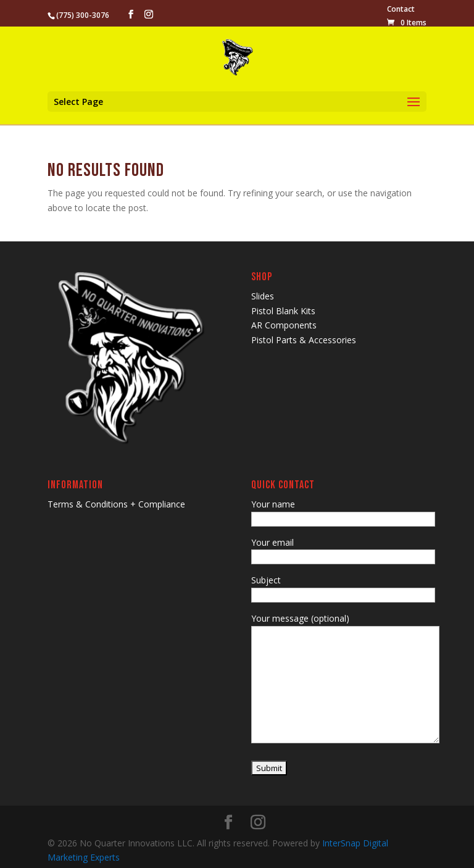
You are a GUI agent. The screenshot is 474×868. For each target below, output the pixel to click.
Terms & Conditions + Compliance (116, 504)
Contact (401, 10)
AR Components (284, 325)
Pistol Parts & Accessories (304, 340)
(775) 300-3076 (83, 15)
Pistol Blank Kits (283, 311)
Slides (263, 296)
